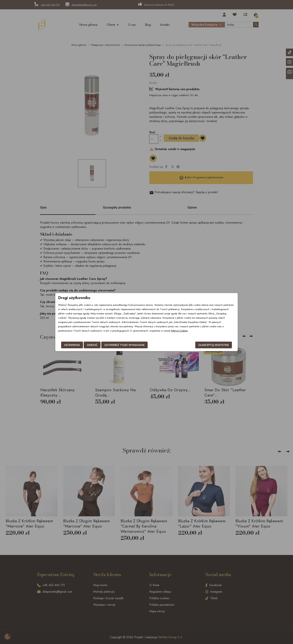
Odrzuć (92, 345)
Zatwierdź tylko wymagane (124, 345)
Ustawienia (72, 345)
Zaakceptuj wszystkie (214, 345)
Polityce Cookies (179, 331)
